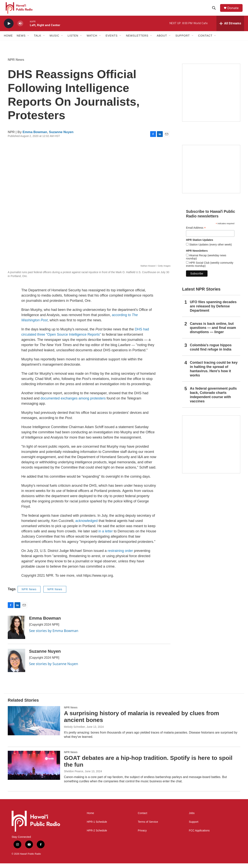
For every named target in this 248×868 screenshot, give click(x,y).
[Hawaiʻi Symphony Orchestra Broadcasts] (211, 97)
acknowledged (87, 525)
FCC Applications (199, 835)
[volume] (20, 28)
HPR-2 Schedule (97, 835)
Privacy (142, 835)
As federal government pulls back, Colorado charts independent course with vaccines (213, 399)
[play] (9, 28)
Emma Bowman (35, 137)
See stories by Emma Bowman (54, 635)
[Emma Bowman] (16, 632)
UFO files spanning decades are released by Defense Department (213, 311)
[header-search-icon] (215, 10)
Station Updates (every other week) (210, 249)
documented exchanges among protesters (73, 403)
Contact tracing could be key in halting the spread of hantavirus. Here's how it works (214, 374)
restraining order (120, 555)
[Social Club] (211, 174)
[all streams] (230, 28)
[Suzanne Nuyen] (16, 665)
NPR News (16, 64)
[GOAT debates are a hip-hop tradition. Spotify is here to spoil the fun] (34, 770)
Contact (142, 818)
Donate (234, 10)
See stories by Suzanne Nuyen (54, 668)
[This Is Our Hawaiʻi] (211, 449)
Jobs (192, 818)
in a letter (106, 536)
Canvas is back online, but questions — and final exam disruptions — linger (213, 332)
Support (194, 827)
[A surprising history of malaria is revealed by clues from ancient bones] (34, 725)
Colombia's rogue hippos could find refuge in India (211, 352)
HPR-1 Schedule (97, 827)
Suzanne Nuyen (61, 137)
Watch (92, 40)
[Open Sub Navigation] (28, 40)
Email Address (196, 232)
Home (8, 40)
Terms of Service (148, 827)
